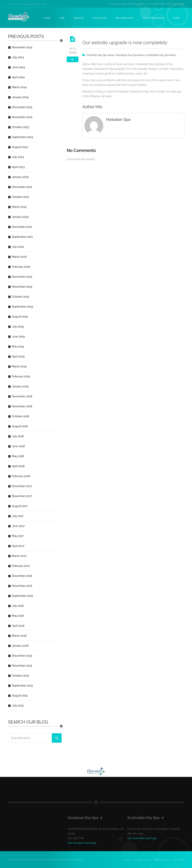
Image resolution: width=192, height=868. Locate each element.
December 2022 (22, 187)
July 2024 (18, 57)
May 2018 (18, 456)
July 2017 (18, 516)
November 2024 (22, 47)
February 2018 (21, 476)
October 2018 (21, 416)
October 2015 (20, 676)
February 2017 (21, 566)
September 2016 (22, 596)
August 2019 (20, 317)
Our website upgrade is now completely (125, 43)
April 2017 (18, 546)
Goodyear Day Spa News (130, 55)
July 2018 (18, 436)
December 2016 (22, 576)
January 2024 (20, 97)
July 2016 (18, 606)
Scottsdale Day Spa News (161, 55)
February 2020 (21, 267)
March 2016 (19, 636)
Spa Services (142, 860)
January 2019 (20, 386)
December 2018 (22, 396)
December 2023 (22, 107)
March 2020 (19, 257)
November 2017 (22, 496)
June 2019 (18, 337)
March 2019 (19, 366)
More (176, 18)
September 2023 (22, 137)
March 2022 (19, 207)
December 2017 (22, 486)
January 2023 (20, 177)
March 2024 (19, 87)
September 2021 (22, 237)
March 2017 (19, 556)
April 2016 (18, 626)
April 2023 (18, 167)
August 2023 (20, 147)
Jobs (62, 18)
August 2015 (20, 696)
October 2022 (21, 197)
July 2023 (18, 157)
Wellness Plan (125, 18)
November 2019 (22, 287)
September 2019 (22, 307)
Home (47, 18)
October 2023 (21, 127)
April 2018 (18, 466)
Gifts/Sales (100, 18)
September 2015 (22, 686)
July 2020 (18, 247)
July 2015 (18, 706)
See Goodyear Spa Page (82, 843)
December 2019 (22, 277)
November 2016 (22, 586)
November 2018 (22, 406)
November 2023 (22, 117)
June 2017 (18, 526)
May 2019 (18, 346)
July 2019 (18, 327)
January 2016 (20, 646)
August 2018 (20, 426)
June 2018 (18, 446)
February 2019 (21, 376)
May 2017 (18, 536)
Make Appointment (153, 18)
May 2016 (18, 616)
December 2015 (22, 656)
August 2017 (20, 506)
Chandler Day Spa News (100, 55)
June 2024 (18, 67)
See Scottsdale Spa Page (142, 838)
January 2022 (20, 217)
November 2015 (22, 666)
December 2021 (22, 227)
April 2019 (18, 356)
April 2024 (18, 77)
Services (79, 18)
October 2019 (20, 297)
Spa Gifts (179, 860)
